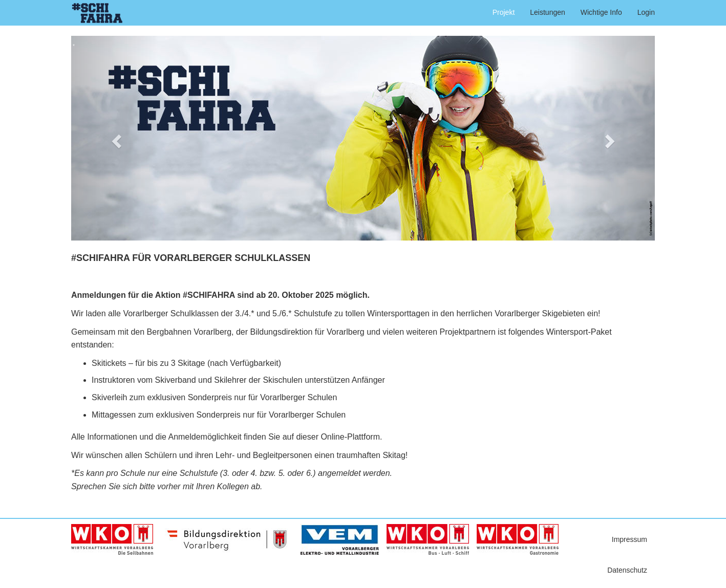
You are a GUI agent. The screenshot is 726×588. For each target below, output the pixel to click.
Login (646, 12)
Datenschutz (627, 570)
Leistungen (548, 12)
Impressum (629, 539)
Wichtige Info (601, 12)
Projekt (504, 12)
